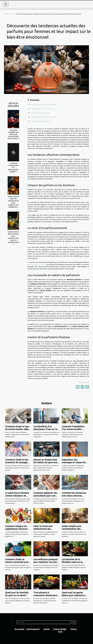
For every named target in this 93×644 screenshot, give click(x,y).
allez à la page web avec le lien (37, 265)
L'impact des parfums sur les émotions (43, 109)
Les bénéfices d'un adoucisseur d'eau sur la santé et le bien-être (45, 429)
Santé (12, 14)
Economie (19, 629)
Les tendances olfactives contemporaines (43, 105)
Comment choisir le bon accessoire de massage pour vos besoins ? (17, 462)
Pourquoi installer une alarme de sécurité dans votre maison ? (13, 134)
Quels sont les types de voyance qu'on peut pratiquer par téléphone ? (13, 202)
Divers (74, 629)
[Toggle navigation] (6, 4)
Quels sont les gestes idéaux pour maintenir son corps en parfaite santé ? (13, 238)
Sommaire (35, 100)
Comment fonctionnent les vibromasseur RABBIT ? (13, 167)
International (33, 629)
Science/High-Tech (60, 631)
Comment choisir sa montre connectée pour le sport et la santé (18, 562)
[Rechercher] (44, 622)
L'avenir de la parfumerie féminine (41, 121)
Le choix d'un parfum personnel (40, 113)
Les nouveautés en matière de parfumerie (44, 117)
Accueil (6, 14)
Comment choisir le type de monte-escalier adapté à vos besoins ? (18, 429)
